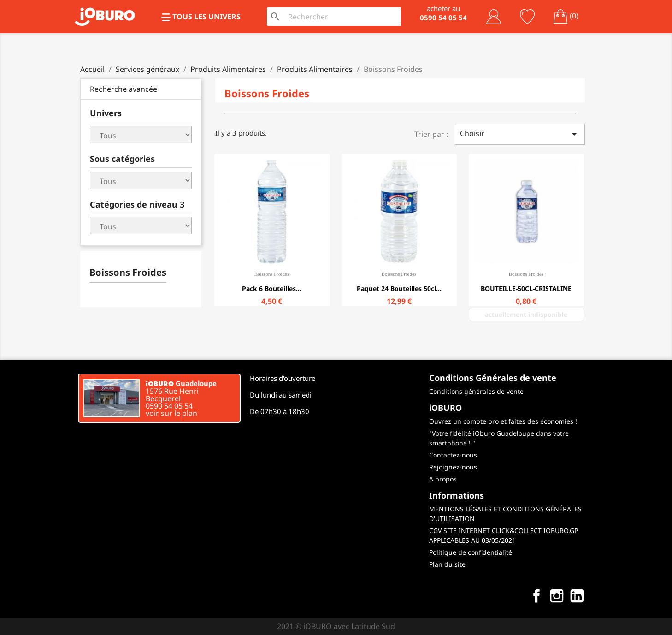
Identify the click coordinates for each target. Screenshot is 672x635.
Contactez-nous (453, 455)
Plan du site (447, 564)
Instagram (557, 596)
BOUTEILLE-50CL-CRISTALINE (526, 288)
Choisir (520, 134)
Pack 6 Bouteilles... (272, 288)
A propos (443, 479)
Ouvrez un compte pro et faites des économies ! (503, 421)
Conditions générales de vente (476, 391)
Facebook (536, 596)
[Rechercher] (342, 17)
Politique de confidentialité (471, 552)
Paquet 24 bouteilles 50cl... (399, 288)
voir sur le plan (171, 413)
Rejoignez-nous (453, 467)
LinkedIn (577, 596)
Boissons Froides (128, 272)
